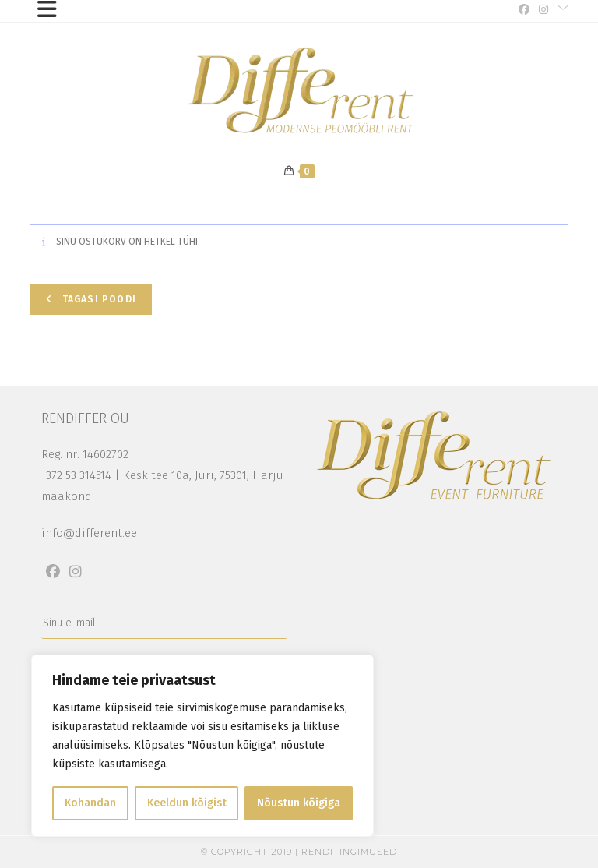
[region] (202, 746)
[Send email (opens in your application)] (561, 10)
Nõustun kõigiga (299, 803)
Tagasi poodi (97, 299)
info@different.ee (89, 533)
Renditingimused (349, 852)
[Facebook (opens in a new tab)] (524, 10)
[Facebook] (53, 572)
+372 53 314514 (76, 475)
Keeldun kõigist (187, 803)
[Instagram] (76, 572)
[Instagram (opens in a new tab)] (543, 10)
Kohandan (90, 803)
